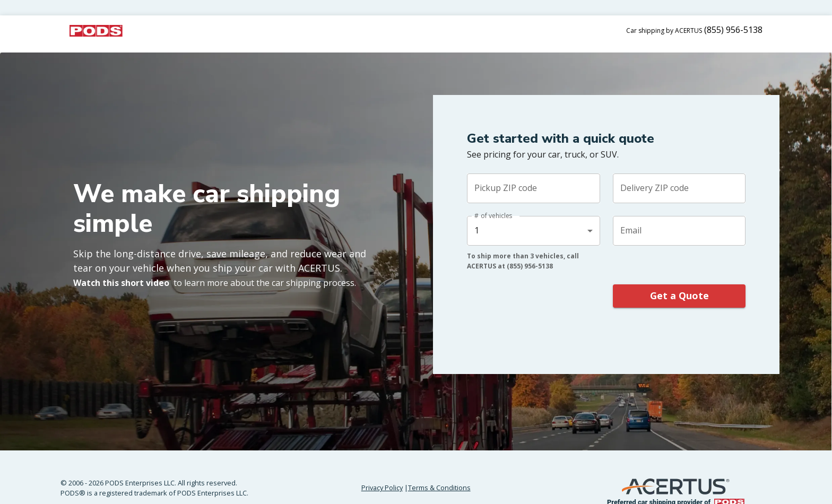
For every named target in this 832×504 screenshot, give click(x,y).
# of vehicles (493, 216)
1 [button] (477, 230)
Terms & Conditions (439, 488)
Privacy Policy (382, 488)
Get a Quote (679, 296)
